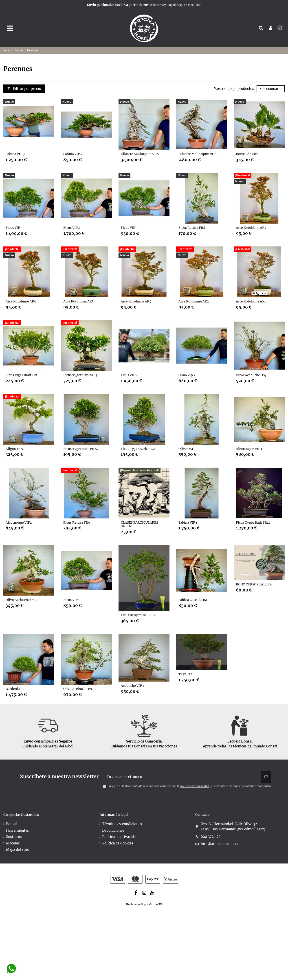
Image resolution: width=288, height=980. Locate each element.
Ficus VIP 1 (71, 600)
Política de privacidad (120, 837)
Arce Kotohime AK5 (78, 301)
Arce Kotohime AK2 (194, 301)
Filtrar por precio (24, 89)
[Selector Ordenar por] (271, 89)
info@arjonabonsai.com (221, 844)
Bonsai (12, 824)
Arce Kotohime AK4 (136, 301)
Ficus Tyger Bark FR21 (138, 449)
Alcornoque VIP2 (19, 522)
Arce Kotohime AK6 (21, 301)
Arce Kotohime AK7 (251, 228)
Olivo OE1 (186, 449)
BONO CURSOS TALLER (254, 584)
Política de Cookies (118, 843)
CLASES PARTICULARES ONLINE (139, 524)
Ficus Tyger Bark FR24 (81, 449)
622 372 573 (211, 836)
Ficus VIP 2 (129, 375)
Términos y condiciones (122, 824)
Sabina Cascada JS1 (193, 600)
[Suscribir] (266, 777)
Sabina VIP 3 (15, 154)
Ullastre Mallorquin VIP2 (140, 154)
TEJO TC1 (185, 674)
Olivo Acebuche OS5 (21, 600)
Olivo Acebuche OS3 (251, 375)
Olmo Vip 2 (187, 375)
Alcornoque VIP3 (249, 449)
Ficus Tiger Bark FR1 (21, 375)
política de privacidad (195, 786)
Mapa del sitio (18, 849)
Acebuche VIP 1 (132, 686)
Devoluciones (113, 830)
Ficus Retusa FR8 (192, 228)
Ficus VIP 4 (72, 228)
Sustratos (14, 837)
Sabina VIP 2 (73, 154)
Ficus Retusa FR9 (77, 522)
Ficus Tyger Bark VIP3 (80, 375)
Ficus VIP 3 (129, 228)
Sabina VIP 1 (188, 522)
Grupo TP (156, 904)
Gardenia (13, 689)
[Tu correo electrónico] (182, 777)
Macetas (13, 843)
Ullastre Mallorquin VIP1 (198, 154)
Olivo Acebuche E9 (78, 689)
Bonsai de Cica (247, 154)
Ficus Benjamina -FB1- (139, 615)
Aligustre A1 (15, 449)
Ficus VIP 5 (14, 228)
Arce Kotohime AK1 (251, 301)
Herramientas (18, 830)
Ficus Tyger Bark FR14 (253, 522)
